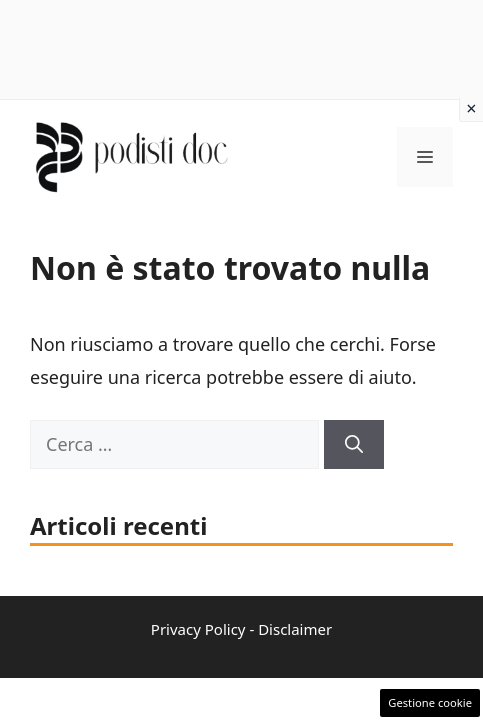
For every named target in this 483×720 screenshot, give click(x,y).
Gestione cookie (430, 702)
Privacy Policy (198, 629)
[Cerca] (354, 444)
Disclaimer (295, 629)
